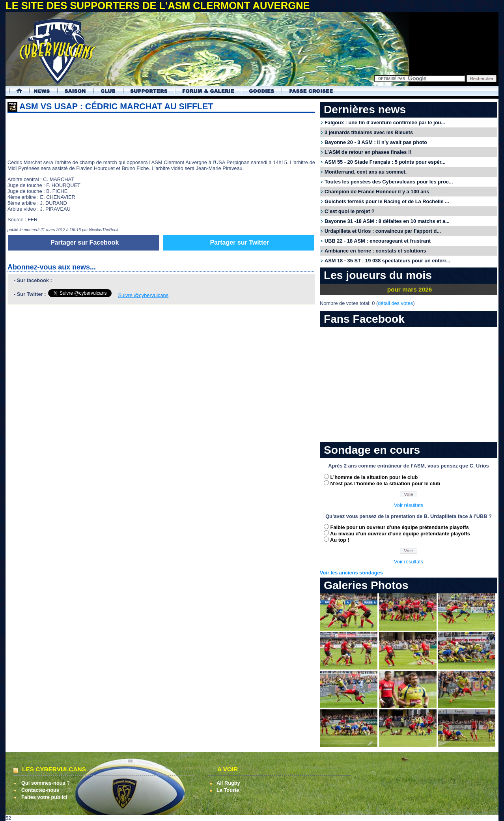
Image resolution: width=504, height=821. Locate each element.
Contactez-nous (40, 790)
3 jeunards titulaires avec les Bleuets (369, 132)
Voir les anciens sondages (351, 573)
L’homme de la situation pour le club (374, 477)
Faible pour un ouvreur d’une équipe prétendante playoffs (400, 527)
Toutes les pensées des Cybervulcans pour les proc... (389, 182)
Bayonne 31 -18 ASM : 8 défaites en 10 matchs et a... (387, 221)
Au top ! (340, 540)
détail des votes (395, 303)
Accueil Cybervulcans (16, 91)
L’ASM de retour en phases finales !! (368, 152)
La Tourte (228, 790)
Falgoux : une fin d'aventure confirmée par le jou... (385, 122)
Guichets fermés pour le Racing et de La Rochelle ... (387, 201)
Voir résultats (409, 505)
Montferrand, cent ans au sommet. (366, 172)
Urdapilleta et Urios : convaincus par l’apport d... (383, 231)
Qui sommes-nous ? (46, 783)
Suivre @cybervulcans (144, 295)
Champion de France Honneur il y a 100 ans (377, 192)
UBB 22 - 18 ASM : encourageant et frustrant (378, 241)
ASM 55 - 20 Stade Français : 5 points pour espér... (385, 162)
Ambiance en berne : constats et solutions (375, 251)
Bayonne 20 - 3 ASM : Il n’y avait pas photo (376, 142)
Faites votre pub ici (44, 797)
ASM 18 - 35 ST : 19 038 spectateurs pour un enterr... (387, 261)
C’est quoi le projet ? (350, 211)
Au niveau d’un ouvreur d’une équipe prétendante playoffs (400, 534)
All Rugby (228, 783)
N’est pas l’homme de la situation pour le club (385, 483)
